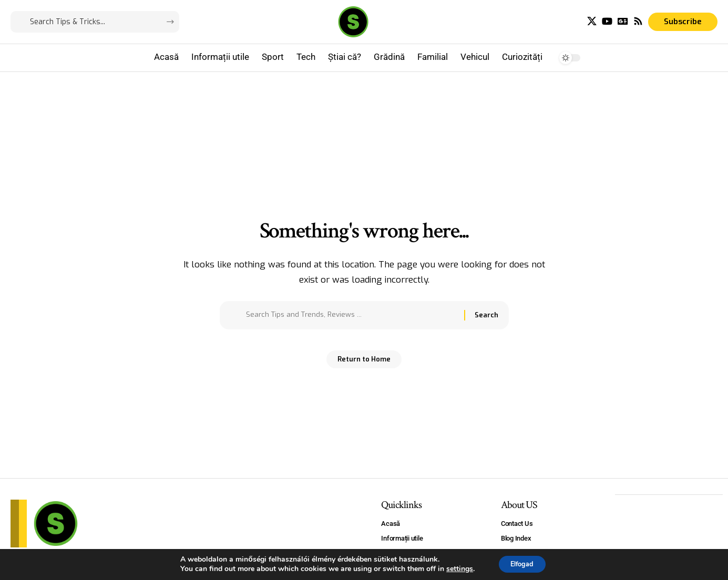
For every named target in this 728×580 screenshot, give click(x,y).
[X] (592, 21)
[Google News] (623, 21)
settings (454, 568)
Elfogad (522, 563)
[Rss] (638, 21)
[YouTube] (607, 21)
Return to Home (364, 363)
